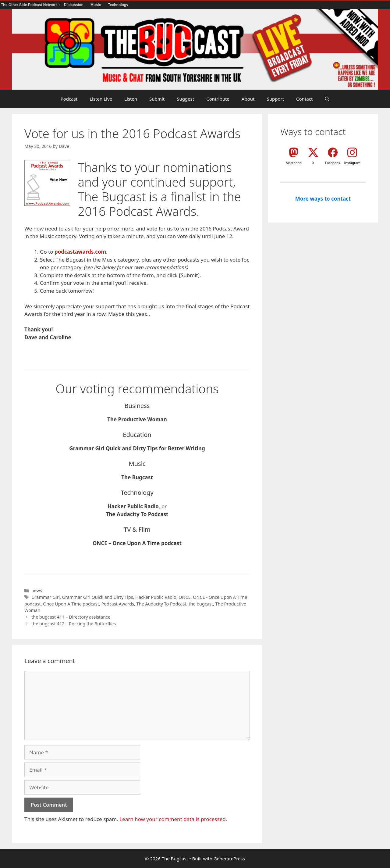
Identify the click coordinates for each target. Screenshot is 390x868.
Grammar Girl (46, 597)
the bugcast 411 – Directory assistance (71, 617)
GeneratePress (229, 859)
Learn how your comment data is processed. (173, 819)
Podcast (69, 99)
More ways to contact (323, 199)
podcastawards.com (80, 252)
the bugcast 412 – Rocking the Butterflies (74, 624)
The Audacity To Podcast (161, 604)
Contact (304, 99)
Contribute (218, 99)
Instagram (352, 163)
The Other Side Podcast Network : (31, 5)
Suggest (185, 99)
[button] (327, 99)
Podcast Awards (118, 604)
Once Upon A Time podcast (71, 604)
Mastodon (294, 163)
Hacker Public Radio (156, 597)
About (248, 99)
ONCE (184, 597)
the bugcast (201, 604)
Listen (131, 99)
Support (275, 99)
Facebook (333, 163)
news (37, 590)
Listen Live (101, 99)
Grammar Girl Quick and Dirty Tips (98, 597)
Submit (157, 99)
